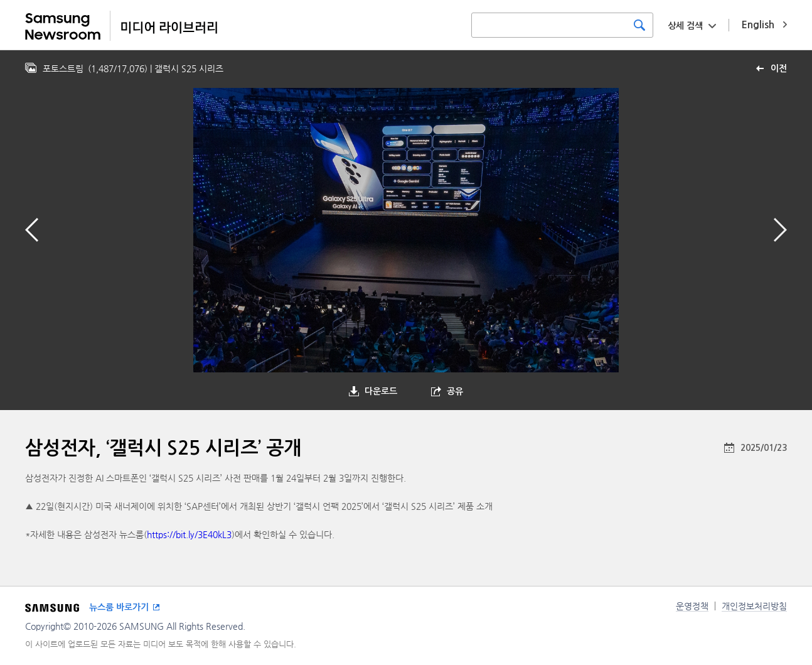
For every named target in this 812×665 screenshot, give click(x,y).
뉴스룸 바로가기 (119, 607)
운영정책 (692, 606)
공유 (455, 391)
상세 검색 (685, 26)
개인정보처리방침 (754, 606)
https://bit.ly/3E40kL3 (189, 534)
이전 (779, 68)
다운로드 (381, 391)
